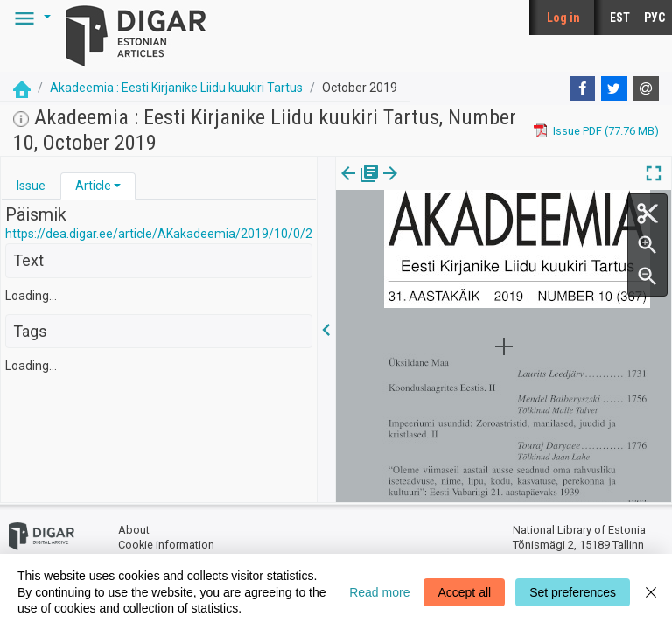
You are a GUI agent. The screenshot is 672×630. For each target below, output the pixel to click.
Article (93, 185)
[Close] (651, 592)
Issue (31, 185)
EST (620, 17)
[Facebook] (583, 88)
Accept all (464, 592)
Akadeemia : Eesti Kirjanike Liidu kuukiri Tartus (176, 87)
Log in (563, 17)
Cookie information (166, 545)
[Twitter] (614, 88)
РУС (654, 17)
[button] (30, 17)
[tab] (31, 186)
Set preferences (573, 592)
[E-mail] (646, 88)
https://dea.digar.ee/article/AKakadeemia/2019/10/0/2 (159, 234)
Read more (379, 592)
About (134, 530)
